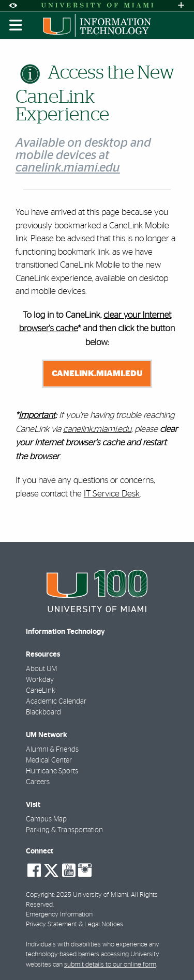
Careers (38, 782)
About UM (41, 669)
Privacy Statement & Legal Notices (74, 924)
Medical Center (49, 760)
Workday (40, 680)
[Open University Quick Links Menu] (181, 5)
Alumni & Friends (52, 750)
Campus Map (46, 819)
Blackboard (43, 712)
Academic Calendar (56, 702)
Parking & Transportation (64, 830)
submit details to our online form (110, 965)
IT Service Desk (112, 494)
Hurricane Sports (52, 771)
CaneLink (41, 691)
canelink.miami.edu (97, 374)
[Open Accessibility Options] (13, 5)
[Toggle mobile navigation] (16, 25)
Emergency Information (59, 915)
